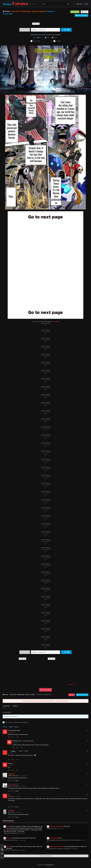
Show (4, 708)
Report (85, 12)
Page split (75, 12)
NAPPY (8, 846)
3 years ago (11, 732)
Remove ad (36, 24)
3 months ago (22, 833)
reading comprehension (57, 826)
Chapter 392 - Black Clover (11, 833)
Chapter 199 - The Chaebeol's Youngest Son (59, 849)
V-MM (8, 826)
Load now (48, 331)
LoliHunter (11, 810)
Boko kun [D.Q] (54, 838)
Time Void (9, 838)
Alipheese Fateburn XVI (57, 846)
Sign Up (78, 4)
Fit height (58, 41)
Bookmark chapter (82, 15)
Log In (86, 4)
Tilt (9, 795)
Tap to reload (56, 321)
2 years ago (17, 796)
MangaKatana (50, 865)
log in (9, 716)
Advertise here (71, 684)
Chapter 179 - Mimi (52, 829)
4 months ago (23, 776)
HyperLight (11, 774)
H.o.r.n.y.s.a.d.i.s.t (13, 784)
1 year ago (23, 786)
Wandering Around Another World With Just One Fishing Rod (64, 840)
